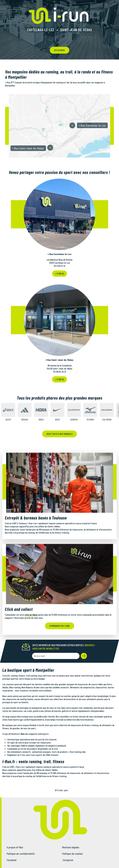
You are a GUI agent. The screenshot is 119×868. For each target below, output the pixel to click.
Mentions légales (71, 847)
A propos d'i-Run (15, 847)
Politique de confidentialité (21, 854)
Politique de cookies (72, 854)
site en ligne (31, 615)
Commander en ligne (60, 626)
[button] (84, 656)
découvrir (59, 50)
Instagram (68, 860)
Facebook (12, 860)
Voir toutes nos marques (60, 434)
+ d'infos (59, 274)
